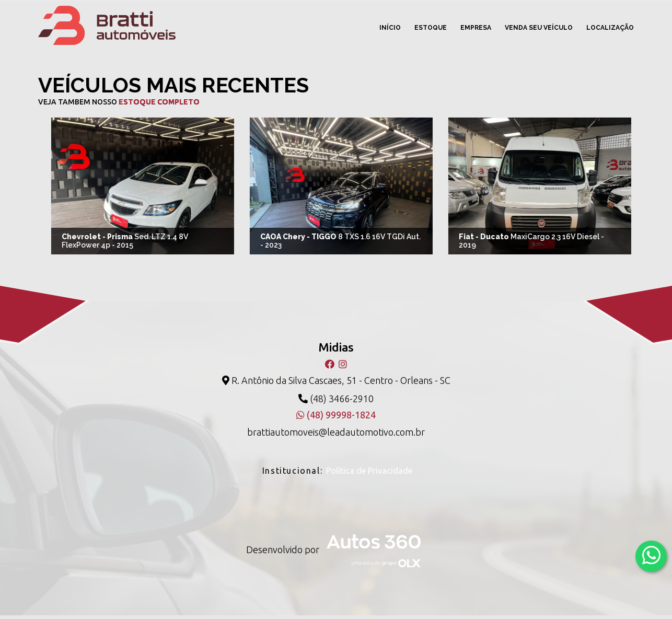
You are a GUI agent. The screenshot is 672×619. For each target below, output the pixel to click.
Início (390, 28)
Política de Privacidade (369, 468)
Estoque (431, 28)
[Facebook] (331, 361)
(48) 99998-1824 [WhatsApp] (336, 412)
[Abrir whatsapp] (651, 556)
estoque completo (157, 102)
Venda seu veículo (539, 28)
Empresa (476, 28)
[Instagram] (343, 361)
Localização (610, 28)
